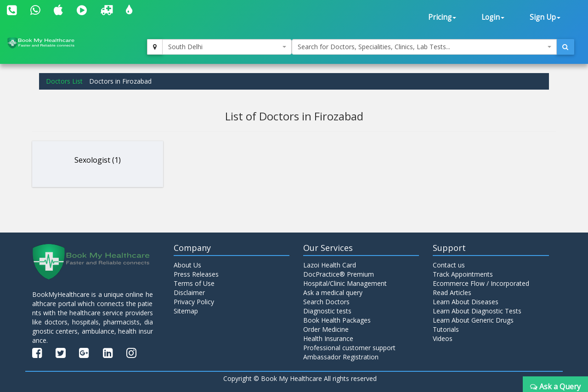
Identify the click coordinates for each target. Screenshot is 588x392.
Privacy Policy (194, 302)
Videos (443, 338)
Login (493, 17)
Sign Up (545, 17)
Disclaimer (189, 293)
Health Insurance (328, 338)
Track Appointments (463, 274)
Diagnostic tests (327, 311)
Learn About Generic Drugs (473, 320)
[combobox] (227, 47)
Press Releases (196, 274)
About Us (187, 265)
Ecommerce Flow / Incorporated (481, 283)
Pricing (442, 17)
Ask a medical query (333, 293)
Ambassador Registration (341, 357)
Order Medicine (326, 329)
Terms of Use (194, 283)
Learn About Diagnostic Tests (477, 311)
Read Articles (452, 293)
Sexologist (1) (98, 160)
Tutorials (446, 329)
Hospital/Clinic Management (345, 283)
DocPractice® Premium (339, 274)
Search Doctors (326, 302)
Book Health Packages (337, 320)
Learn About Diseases (466, 302)
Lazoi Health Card (330, 265)
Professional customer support (349, 348)
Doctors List (64, 81)
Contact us (449, 265)
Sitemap (186, 311)
